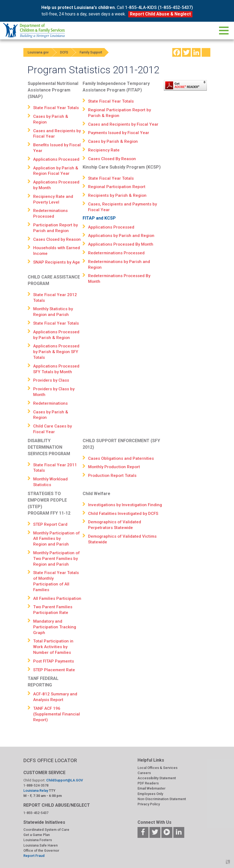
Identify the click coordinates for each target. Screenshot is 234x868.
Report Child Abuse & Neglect (160, 14)
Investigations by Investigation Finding (125, 505)
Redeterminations (50, 403)
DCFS (67, 52)
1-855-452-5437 (36, 813)
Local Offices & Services (157, 768)
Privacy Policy (149, 804)
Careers (144, 773)
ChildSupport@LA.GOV (65, 780)
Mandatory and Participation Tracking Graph (55, 627)
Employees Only (150, 794)
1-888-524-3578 (36, 785)
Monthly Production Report (114, 467)
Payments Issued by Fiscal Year (119, 133)
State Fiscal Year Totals (56, 108)
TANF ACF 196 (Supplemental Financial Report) (57, 714)
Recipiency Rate (104, 150)
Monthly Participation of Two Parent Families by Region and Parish (57, 559)
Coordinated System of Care (46, 830)
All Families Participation (57, 598)
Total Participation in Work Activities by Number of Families (53, 647)
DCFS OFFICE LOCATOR (50, 760)
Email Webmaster (152, 788)
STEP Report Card (50, 524)
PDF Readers (148, 783)
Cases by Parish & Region (113, 141)
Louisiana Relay (36, 791)
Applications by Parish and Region (121, 236)
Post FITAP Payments (54, 661)
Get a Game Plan (37, 835)
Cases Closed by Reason (57, 239)
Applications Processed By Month (121, 244)
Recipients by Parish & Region (117, 195)
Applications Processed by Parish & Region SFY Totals (56, 352)
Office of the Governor (41, 850)
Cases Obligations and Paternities (121, 458)
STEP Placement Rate (54, 670)
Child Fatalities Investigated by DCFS (123, 514)
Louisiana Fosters (38, 840)
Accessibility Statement (157, 778)
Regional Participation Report (117, 187)
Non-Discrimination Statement (162, 799)
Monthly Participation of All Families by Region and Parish (57, 539)
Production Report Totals (112, 476)
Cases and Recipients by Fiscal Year (123, 124)
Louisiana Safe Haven (40, 845)
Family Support (96, 52)
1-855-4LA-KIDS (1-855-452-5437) (159, 7)
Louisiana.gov (39, 52)
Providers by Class (51, 380)
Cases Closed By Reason (112, 159)
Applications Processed (56, 159)
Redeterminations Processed (116, 253)
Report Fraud (34, 856)
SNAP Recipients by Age (57, 262)
